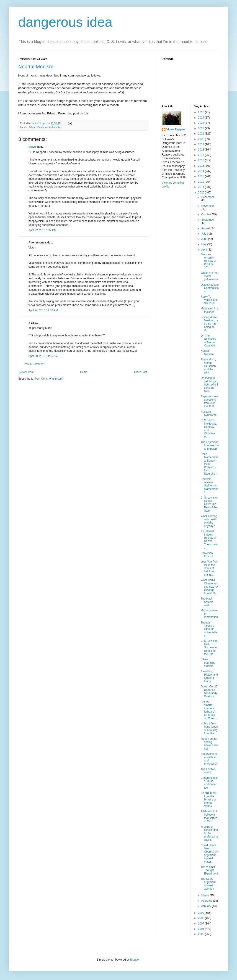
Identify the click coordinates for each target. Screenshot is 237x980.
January (206, 906)
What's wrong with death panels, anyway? (209, 521)
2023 (201, 123)
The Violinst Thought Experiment (209, 870)
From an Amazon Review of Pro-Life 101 (208, 261)
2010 (201, 193)
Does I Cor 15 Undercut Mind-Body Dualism (209, 691)
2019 (201, 144)
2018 (201, 150)
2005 (201, 934)
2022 (201, 128)
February (207, 901)
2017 (201, 155)
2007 (201, 924)
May (204, 244)
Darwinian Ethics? (207, 555)
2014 (201, 171)
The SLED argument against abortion (208, 884)
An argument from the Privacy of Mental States (208, 800)
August (206, 228)
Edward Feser (36, 127)
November (207, 206)
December (207, 197)
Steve (32, 147)
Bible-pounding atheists (208, 663)
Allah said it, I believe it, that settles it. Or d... (209, 816)
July (204, 234)
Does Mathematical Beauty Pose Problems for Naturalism (209, 464)
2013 (201, 176)
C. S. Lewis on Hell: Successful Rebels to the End (209, 647)
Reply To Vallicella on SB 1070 (209, 300)
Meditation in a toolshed (209, 310)
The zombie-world (208, 771)
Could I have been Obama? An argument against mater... (209, 853)
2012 (201, 182)
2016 (201, 160)
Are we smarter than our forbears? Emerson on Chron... (209, 710)
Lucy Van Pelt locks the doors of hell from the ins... (209, 568)
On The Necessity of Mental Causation (208, 341)
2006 (201, 929)
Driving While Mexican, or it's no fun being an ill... (209, 324)
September (208, 220)
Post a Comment (34, 364)
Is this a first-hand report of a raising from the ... (209, 728)
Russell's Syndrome (209, 413)
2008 (201, 918)
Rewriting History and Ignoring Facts (209, 676)
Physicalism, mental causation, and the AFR (209, 366)
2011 (201, 187)
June (205, 239)
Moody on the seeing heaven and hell (209, 744)
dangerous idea (65, 22)
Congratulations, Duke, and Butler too (209, 783)
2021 (201, 134)
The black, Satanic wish (207, 602)
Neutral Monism (36, 67)
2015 (201, 166)
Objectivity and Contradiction (210, 288)
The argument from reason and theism (210, 445)
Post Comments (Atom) (49, 379)
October (206, 214)
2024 (201, 118)
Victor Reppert (176, 129)
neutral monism (54, 127)
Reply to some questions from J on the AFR (209, 401)
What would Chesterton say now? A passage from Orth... (209, 587)
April (204, 250)
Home (84, 372)
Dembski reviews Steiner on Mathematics (209, 486)
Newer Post (26, 372)
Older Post (140, 372)
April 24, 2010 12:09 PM (43, 310)
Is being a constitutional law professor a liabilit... (209, 833)
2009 (201, 913)
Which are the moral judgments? (209, 276)
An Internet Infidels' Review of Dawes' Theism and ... (209, 539)
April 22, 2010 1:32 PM (42, 230)
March (205, 895)
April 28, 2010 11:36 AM (43, 356)
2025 (201, 112)
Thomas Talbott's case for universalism (209, 629)
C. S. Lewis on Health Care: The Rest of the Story (209, 504)
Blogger (135, 960)
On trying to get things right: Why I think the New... (209, 385)
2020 (201, 139)
